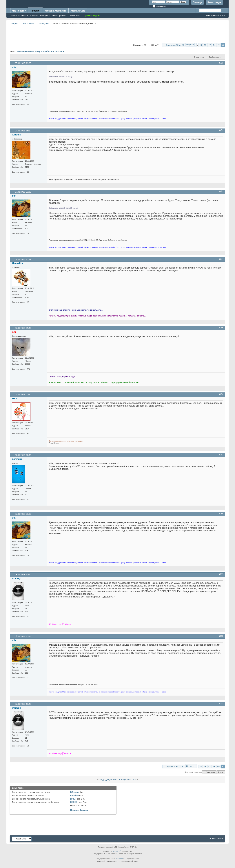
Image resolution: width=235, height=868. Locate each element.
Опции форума (59, 16)
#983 (221, 191)
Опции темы (199, 57)
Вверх (221, 772)
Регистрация (214, 2)
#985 (221, 328)
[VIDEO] (74, 802)
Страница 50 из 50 (175, 45)
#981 (221, 63)
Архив (213, 838)
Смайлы (74, 795)
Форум (35, 11)
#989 (221, 574)
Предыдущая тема (108, 779)
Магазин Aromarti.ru (56, 11)
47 (209, 45)
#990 (221, 636)
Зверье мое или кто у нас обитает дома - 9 (40, 52)
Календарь (45, 16)
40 (201, 45)
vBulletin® (117, 851)
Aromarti (119, 859)
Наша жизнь (29, 24)
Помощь (197, 2)
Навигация (75, 16)
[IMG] (73, 799)
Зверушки (44, 24)
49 (218, 45)
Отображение (215, 57)
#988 (221, 514)
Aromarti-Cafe (78, 11)
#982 (221, 130)
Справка (34, 16)
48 (214, 45)
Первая (190, 45)
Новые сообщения (20, 16)
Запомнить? (159, 6)
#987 (221, 455)
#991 (221, 704)
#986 (221, 394)
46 (205, 45)
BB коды (75, 792)
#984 (221, 259)
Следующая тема (128, 779)
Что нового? (19, 11)
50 (223, 45)
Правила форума (79, 810)
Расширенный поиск (215, 15)
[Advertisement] (118, 34)
